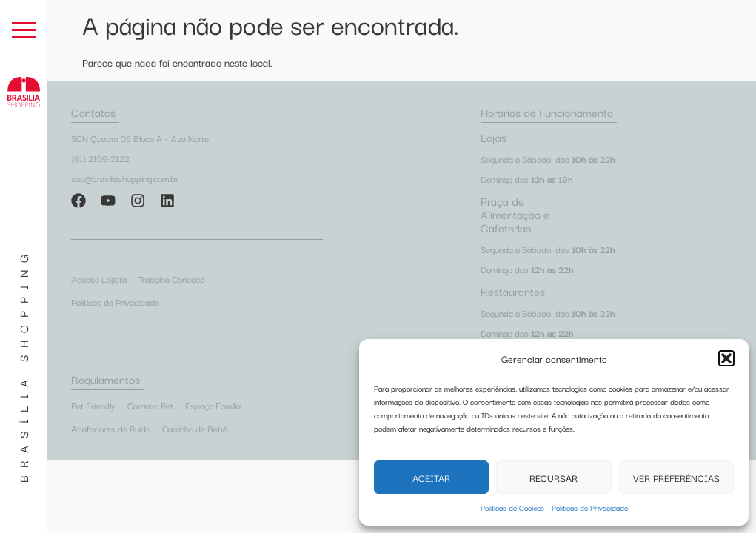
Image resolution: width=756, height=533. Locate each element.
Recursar (553, 477)
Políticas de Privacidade (590, 507)
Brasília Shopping (23, 365)
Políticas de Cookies (512, 507)
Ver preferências (676, 477)
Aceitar (431, 477)
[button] (726, 358)
